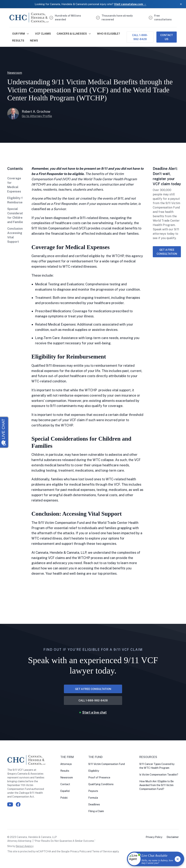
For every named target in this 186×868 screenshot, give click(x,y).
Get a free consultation (167, 252)
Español (65, 791)
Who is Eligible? (108, 34)
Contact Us (167, 37)
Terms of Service (102, 851)
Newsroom (67, 778)
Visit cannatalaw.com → (130, 4)
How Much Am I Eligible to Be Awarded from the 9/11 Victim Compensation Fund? (156, 785)
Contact (65, 784)
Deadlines (94, 804)
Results (18, 41)
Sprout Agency (25, 846)
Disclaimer (173, 837)
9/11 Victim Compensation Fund (107, 764)
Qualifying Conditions (101, 784)
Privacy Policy (78, 851)
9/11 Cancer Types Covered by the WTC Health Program (157, 766)
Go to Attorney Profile (37, 116)
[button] (21, 34)
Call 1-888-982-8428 (140, 37)
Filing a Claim (96, 811)
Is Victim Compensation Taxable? (159, 775)
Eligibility (94, 771)
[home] (29, 18)
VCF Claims (43, 34)
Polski (64, 798)
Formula (93, 798)
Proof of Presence (99, 778)
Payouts (93, 791)
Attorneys (66, 764)
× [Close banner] (181, 4)
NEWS (34, 41)
